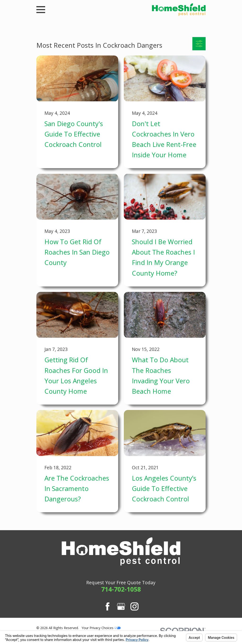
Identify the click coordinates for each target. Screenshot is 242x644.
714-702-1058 (121, 589)
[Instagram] (134, 606)
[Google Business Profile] (121, 606)
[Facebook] (108, 606)
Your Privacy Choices (101, 628)
